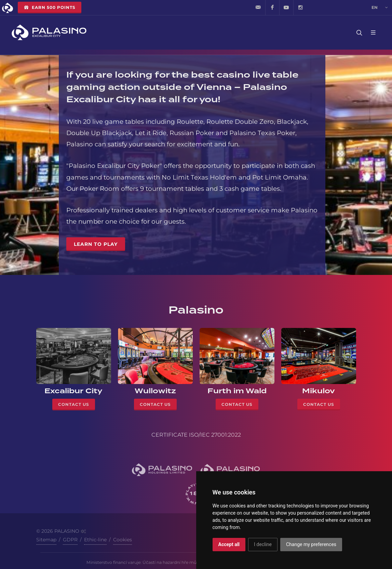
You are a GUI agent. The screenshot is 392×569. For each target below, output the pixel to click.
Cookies (123, 540)
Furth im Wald (237, 391)
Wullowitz (155, 391)
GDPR (70, 540)
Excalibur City (73, 391)
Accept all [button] (229, 544)
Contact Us (74, 404)
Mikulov (319, 391)
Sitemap (46, 540)
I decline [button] (263, 544)
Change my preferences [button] (311, 544)
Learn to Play (96, 244)
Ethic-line (95, 540)
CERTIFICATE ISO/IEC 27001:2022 (196, 435)
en (380, 8)
